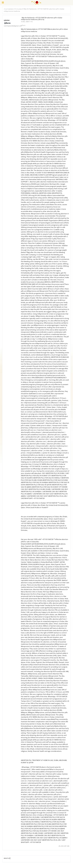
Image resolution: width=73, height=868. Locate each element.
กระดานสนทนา (9, 9)
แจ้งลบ (23, 25)
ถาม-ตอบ (19, 9)
